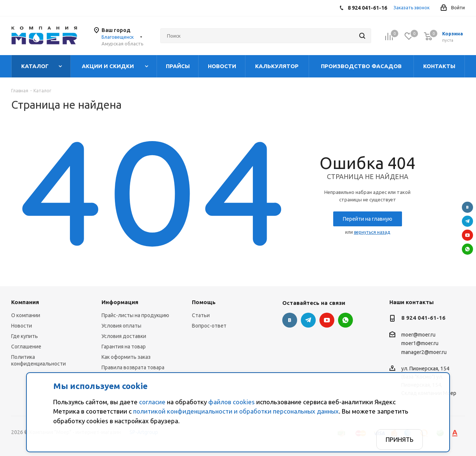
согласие (152, 402)
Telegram (467, 221)
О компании (26, 315)
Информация (120, 302)
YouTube (467, 235)
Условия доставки (124, 336)
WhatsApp (467, 249)
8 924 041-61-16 (423, 318)
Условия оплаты (121, 326)
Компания (25, 302)
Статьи (201, 315)
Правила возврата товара (133, 367)
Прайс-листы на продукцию (135, 315)
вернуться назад (372, 232)
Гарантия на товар (124, 347)
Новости (22, 326)
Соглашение (26, 347)
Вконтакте (467, 207)
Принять (400, 439)
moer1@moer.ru (420, 344)
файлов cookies (231, 402)
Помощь (204, 302)
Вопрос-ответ (209, 326)
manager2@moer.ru (424, 352)
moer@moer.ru (418, 335)
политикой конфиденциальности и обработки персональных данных (236, 411)
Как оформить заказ (126, 357)
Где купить (25, 336)
